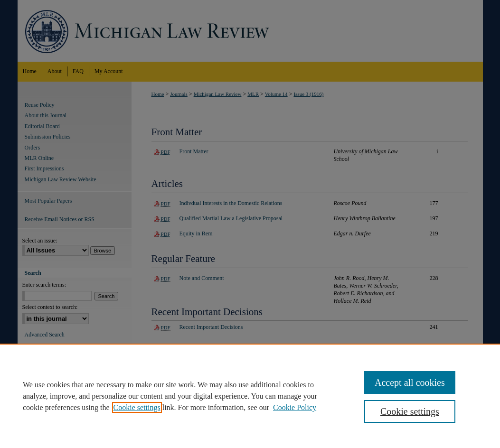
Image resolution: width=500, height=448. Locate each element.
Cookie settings (137, 407)
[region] (250, 396)
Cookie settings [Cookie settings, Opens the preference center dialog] (410, 411)
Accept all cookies (410, 383)
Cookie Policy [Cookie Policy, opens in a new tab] (295, 407)
